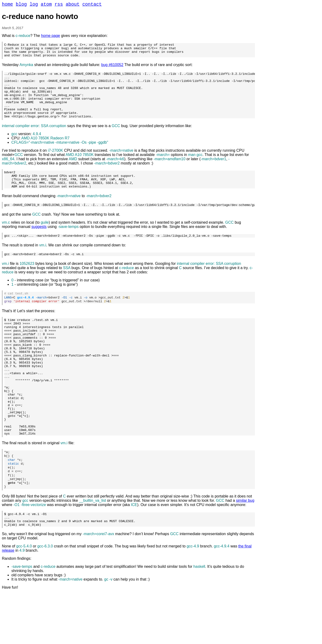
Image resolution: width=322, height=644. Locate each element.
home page (50, 37)
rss (59, 5)
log (34, 5)
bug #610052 (112, 69)
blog (21, 5)
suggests (39, 244)
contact (92, 5)
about (73, 5)
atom (46, 5)
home (7, 5)
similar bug (245, 548)
